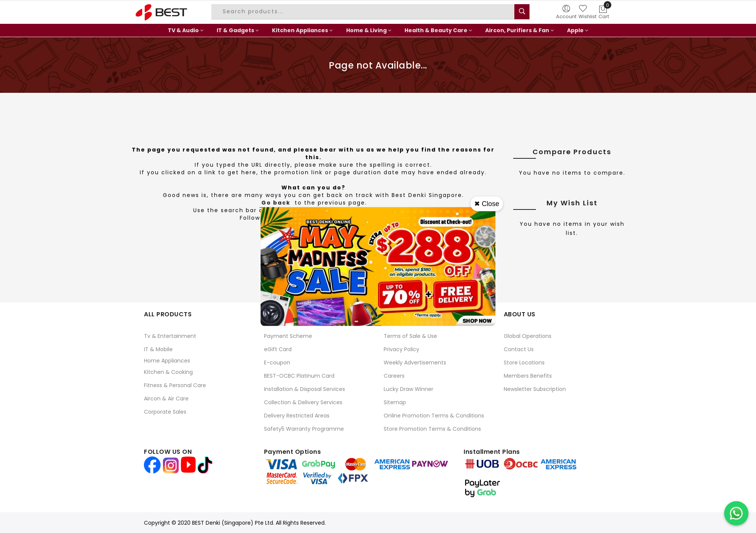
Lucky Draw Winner (408, 389)
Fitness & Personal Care (175, 385)
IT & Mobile (158, 349)
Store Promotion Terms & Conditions (432, 429)
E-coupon (277, 363)
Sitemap (395, 402)
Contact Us (519, 349)
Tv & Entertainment (170, 336)
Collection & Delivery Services (303, 402)
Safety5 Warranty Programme (304, 429)
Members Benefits (528, 376)
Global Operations (528, 336)
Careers (394, 376)
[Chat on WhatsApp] (736, 513)
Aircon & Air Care (166, 399)
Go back (276, 203)
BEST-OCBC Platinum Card (299, 376)
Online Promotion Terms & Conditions (434, 416)
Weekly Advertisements (415, 363)
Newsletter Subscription (535, 389)
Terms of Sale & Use (410, 336)
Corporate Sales (165, 412)
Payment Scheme (288, 336)
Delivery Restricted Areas (297, 416)
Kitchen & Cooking (168, 372)
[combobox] (364, 12)
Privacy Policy (401, 349)
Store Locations (524, 363)
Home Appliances (167, 361)
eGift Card (278, 349)
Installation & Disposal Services (305, 389)
